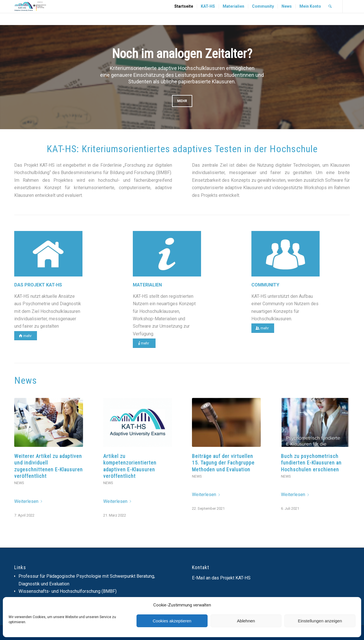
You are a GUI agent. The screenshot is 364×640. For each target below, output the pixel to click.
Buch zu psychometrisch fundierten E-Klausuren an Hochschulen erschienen (311, 463)
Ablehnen (246, 621)
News (19, 483)
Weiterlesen (29, 501)
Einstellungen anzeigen (320, 621)
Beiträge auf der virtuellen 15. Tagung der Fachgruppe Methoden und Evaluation (223, 463)
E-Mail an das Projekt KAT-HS (221, 578)
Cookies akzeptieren (172, 621)
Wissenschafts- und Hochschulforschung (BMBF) (68, 591)
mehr (182, 101)
